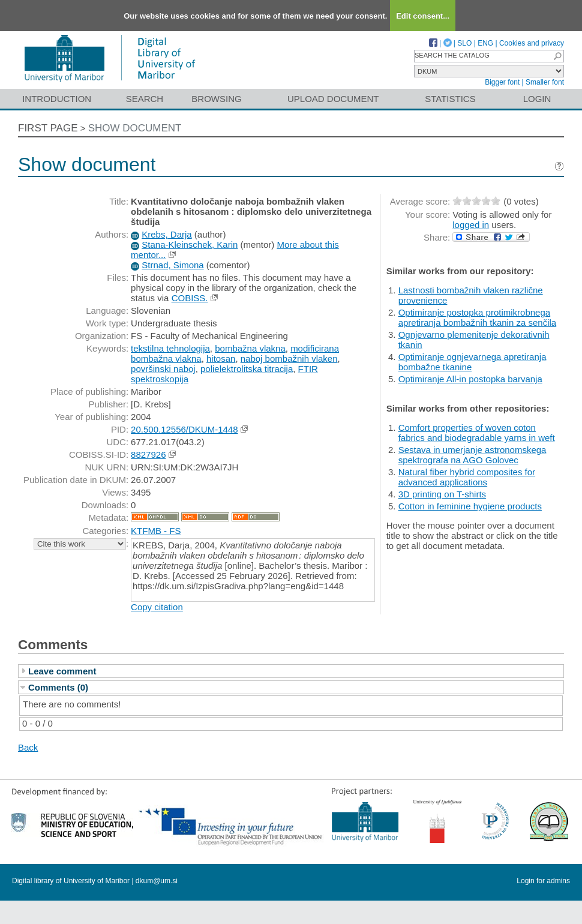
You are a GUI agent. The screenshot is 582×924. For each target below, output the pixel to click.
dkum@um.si (157, 881)
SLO (464, 43)
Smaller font (545, 82)
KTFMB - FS (156, 531)
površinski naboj (163, 369)
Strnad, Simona (172, 265)
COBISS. (190, 298)
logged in (471, 225)
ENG (485, 43)
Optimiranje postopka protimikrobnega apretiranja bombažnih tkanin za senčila (478, 317)
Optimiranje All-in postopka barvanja (470, 379)
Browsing (216, 99)
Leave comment (62, 671)
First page (48, 128)
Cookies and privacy (532, 43)
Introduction (57, 99)
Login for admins (543, 881)
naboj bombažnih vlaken (289, 358)
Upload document (333, 99)
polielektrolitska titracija (247, 369)
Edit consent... (423, 16)
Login (537, 99)
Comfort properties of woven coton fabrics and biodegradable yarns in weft (477, 433)
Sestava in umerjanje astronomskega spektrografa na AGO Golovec (472, 455)
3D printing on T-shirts (442, 494)
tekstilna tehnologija (170, 348)
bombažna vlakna (250, 348)
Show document (135, 128)
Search (145, 99)
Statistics (450, 99)
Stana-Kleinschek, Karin (190, 244)
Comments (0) (58, 687)
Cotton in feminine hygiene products (470, 506)
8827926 (148, 454)
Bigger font (502, 82)
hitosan (221, 358)
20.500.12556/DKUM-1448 (184, 429)
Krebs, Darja (166, 234)
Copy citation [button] (157, 607)
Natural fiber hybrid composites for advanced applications (467, 477)
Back (28, 747)
